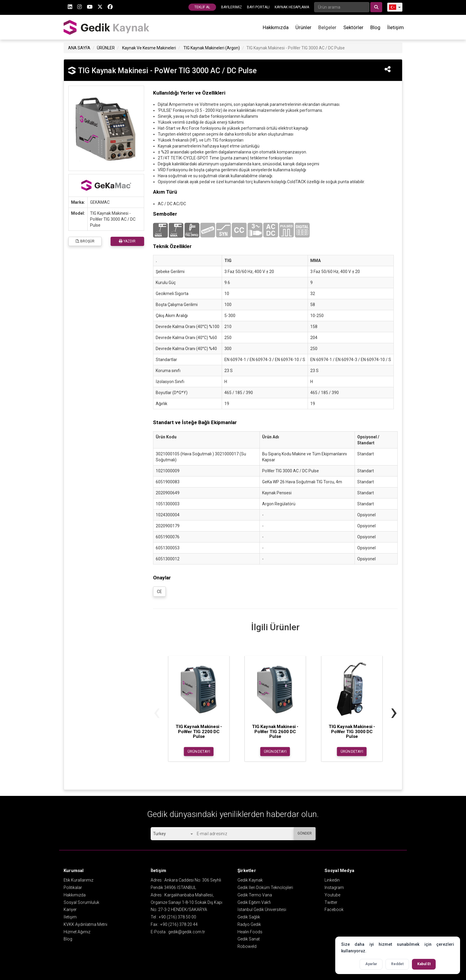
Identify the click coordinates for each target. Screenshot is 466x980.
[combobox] (173, 834)
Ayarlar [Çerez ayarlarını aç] (371, 964)
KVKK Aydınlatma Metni (85, 924)
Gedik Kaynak (250, 880)
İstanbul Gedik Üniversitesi (262, 910)
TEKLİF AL (202, 7)
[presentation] (157, 712)
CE (159, 592)
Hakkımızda (276, 27)
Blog (375, 27)
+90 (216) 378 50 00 (177, 917)
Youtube (332, 895)
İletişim (396, 27)
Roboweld (247, 946)
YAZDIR (127, 241)
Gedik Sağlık (249, 917)
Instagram (334, 888)
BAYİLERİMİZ (232, 7)
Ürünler (303, 27)
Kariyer (70, 910)
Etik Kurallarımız (78, 880)
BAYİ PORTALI (258, 7)
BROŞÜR (85, 241)
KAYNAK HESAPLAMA (292, 7)
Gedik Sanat (249, 939)
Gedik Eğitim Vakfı (254, 902)
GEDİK (107, 27)
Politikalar (73, 888)
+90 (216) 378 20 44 (179, 924)
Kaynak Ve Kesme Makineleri (149, 48)
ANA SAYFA (79, 48)
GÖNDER (305, 833)
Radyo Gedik (249, 924)
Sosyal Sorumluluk (81, 902)
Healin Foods (250, 932)
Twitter (331, 902)
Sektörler (353, 27)
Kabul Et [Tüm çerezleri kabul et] (424, 964)
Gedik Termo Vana (255, 895)
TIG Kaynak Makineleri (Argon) (212, 48)
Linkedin (332, 880)
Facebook (334, 910)
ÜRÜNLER (106, 48)
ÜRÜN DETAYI (199, 751)
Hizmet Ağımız (77, 932)
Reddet (397, 964)
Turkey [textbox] (159, 834)
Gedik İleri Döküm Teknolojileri (265, 888)
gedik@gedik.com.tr (187, 932)
